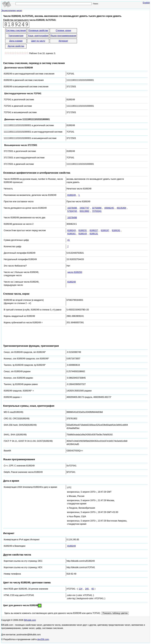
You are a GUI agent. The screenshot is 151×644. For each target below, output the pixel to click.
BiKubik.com (30, 620)
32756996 (97, 208)
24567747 (84, 208)
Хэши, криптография (38, 36)
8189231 (83, 230)
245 (87, 589)
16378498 (72, 208)
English (146, 3)
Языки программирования (63, 36)
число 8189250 (75, 272)
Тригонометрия (16, 36)
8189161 (71, 234)
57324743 (72, 211)
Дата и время (16, 41)
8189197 (105, 230)
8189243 (71, 230)
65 (93, 589)
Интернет (63, 41)
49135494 (121, 208)
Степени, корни (63, 30)
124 (81, 589)
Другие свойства (16, 46)
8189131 (94, 234)
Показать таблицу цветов (115, 613)
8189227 (94, 230)
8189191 (116, 230)
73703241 (97, 211)
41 (69, 240)
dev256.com (43, 639)
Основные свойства (38, 30)
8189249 (71, 195)
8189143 (83, 234)
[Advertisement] (101, 39)
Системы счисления (16, 30)
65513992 (84, 211)
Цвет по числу (38, 41)
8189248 (71, 282)
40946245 (109, 208)
